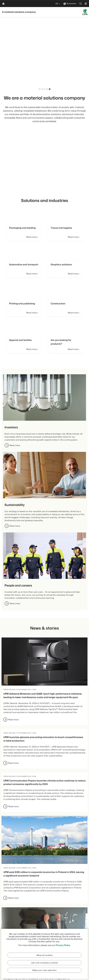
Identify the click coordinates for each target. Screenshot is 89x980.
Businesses (70, 3)
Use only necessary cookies (44, 963)
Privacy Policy (63, 945)
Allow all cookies (45, 955)
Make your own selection (45, 970)
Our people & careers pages (46, 81)
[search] (81, 4)
